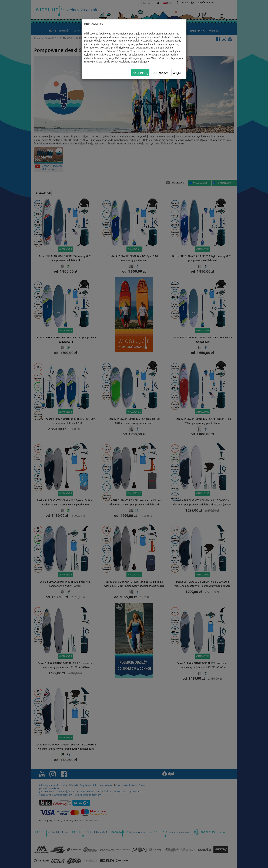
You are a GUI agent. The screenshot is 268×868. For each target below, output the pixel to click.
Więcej (178, 73)
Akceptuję (140, 73)
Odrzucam (160, 73)
